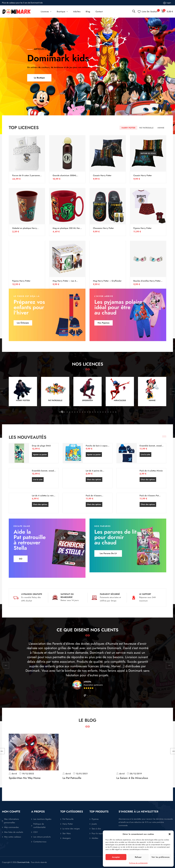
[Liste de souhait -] (148, 12)
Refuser (138, 857)
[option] (87, 76)
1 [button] (88, 110)
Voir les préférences (160, 857)
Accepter (116, 857)
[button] (170, 834)
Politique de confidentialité (138, 863)
